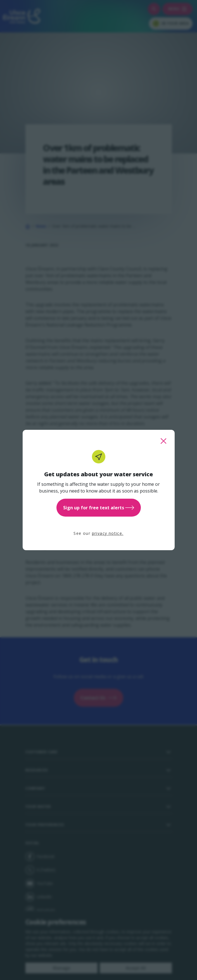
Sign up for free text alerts (99, 508)
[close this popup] (163, 441)
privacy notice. (108, 533)
